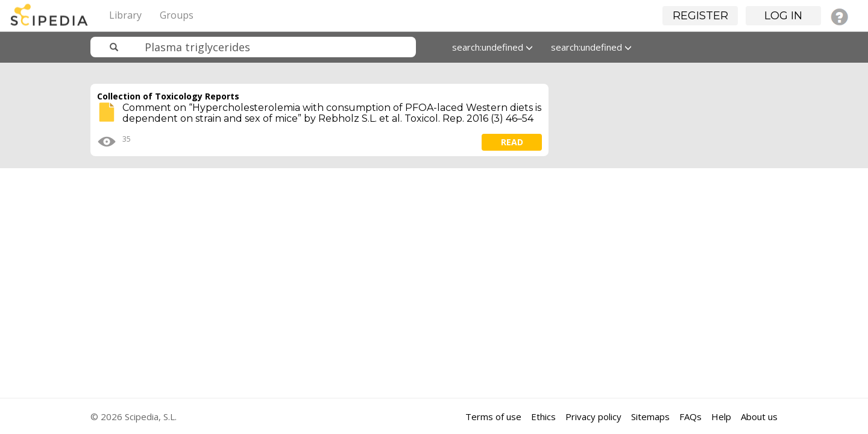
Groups (177, 15)
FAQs (690, 417)
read (512, 142)
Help (721, 417)
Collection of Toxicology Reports (168, 96)
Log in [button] (783, 16)
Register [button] (700, 16)
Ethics (543, 417)
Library (125, 15)
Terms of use (493, 417)
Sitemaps (650, 417)
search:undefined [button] (492, 47)
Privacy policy (593, 417)
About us (759, 417)
